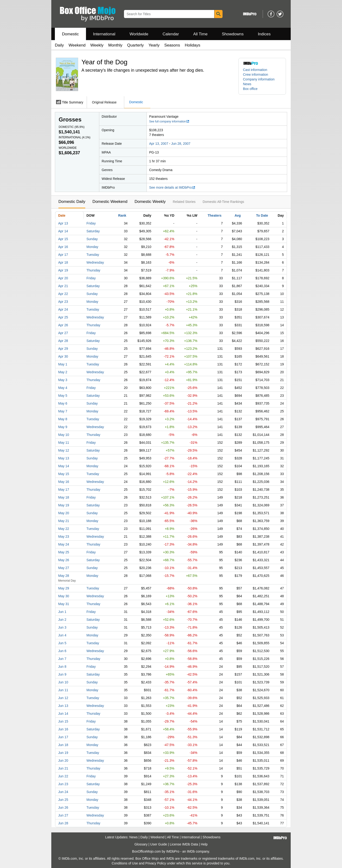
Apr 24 (63, 309)
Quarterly (135, 45)
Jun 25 (63, 800)
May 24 (64, 544)
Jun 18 (63, 745)
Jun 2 (62, 620)
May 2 (63, 372)
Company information (259, 79)
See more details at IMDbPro (172, 187)
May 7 (63, 411)
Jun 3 (62, 627)
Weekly (97, 45)
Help (204, 844)
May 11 (64, 443)
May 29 (64, 588)
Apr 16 (63, 247)
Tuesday (93, 255)
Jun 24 (63, 792)
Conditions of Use (125, 863)
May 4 (63, 388)
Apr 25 (63, 317)
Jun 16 (63, 729)
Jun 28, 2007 (181, 144)
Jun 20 (63, 761)
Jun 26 (63, 807)
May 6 (63, 403)
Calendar (171, 34)
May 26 (64, 560)
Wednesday (95, 262)
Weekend (77, 45)
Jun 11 (63, 690)
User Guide (159, 844)
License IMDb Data (184, 844)
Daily (59, 45)
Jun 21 (63, 768)
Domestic (70, 34)
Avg (238, 215)
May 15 (64, 474)
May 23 (64, 537)
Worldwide (139, 34)
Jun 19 (63, 753)
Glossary (141, 844)
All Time (200, 34)
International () (74, 137)
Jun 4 (62, 635)
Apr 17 (63, 255)
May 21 (64, 521)
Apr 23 (63, 302)
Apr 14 (63, 231)
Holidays (192, 45)
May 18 (64, 497)
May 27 (64, 568)
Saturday (93, 231)
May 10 (64, 435)
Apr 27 (63, 333)
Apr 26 (63, 325)
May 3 (63, 380)
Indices (264, 34)
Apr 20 (63, 278)
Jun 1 (62, 612)
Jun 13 (63, 706)
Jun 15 (63, 721)
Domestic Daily (72, 202)
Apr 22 (63, 294)
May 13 (64, 458)
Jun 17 (63, 737)
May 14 (64, 466)
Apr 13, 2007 (159, 144)
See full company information (169, 121)
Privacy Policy (156, 863)
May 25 (64, 552)
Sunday (92, 239)
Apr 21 (63, 286)
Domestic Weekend (110, 202)
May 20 (64, 513)
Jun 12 (63, 698)
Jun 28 (63, 823)
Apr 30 (63, 356)
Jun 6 (62, 651)
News (247, 84)
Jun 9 (62, 674)
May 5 (63, 396)
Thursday (93, 270)
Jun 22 (63, 776)
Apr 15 (63, 239)
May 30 (64, 596)
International (104, 34)
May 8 (63, 419)
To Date (262, 215)
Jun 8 (62, 667)
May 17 (64, 490)
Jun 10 (63, 682)
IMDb (191, 851)
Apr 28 (63, 341)
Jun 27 (63, 815)
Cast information (255, 70)
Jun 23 (63, 784)
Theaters (214, 215)
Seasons (172, 45)
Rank (122, 215)
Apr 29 (63, 349)
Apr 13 (63, 223)
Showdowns (233, 34)
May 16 (64, 482)
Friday (91, 223)
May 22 (64, 529)
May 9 (63, 427)
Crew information (256, 75)
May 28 (64, 576)
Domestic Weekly (150, 202)
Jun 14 (63, 714)
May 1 (63, 364)
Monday (92, 247)
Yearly (154, 45)
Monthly (115, 45)
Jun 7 (62, 659)
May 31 (64, 604)
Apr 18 (63, 262)
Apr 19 (63, 270)
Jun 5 (62, 643)
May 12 (64, 450)
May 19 (64, 505)
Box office (250, 89)
